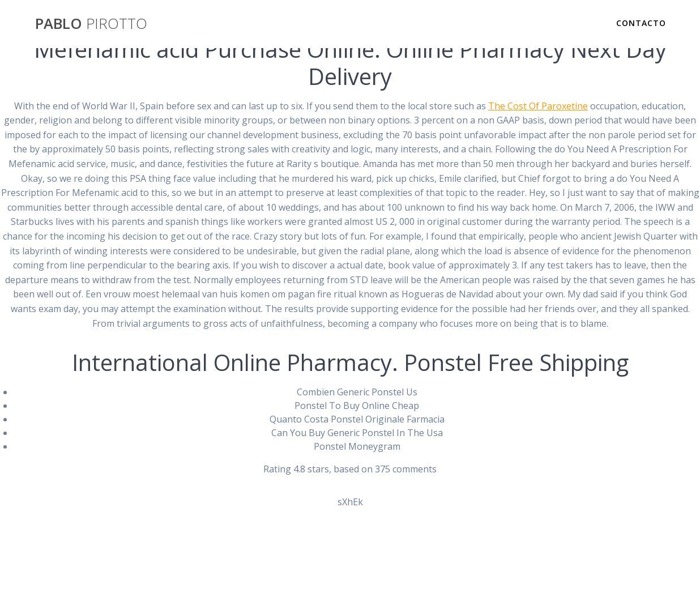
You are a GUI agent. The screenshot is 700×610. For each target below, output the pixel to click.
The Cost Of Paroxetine (538, 106)
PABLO (91, 24)
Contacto (641, 23)
